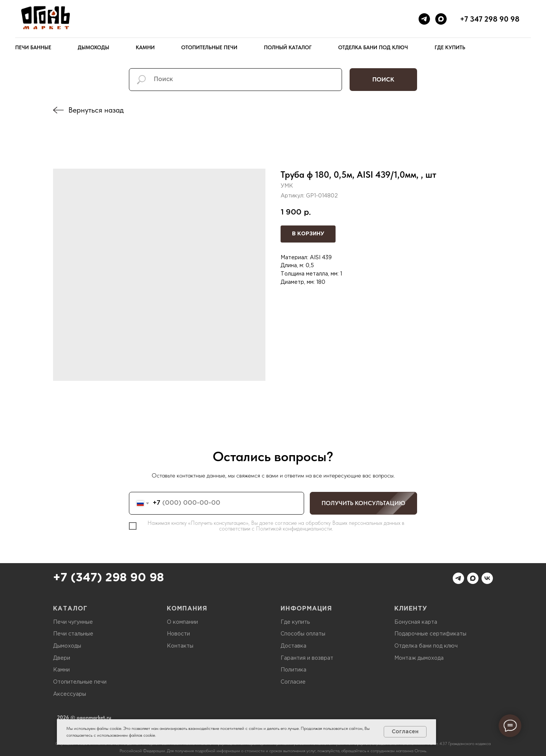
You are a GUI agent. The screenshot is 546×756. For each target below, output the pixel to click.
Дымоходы (93, 47)
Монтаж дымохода (419, 658)
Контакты (180, 646)
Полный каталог (288, 47)
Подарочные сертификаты (430, 634)
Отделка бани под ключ (373, 47)
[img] (58, 110)
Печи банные (33, 47)
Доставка (293, 646)
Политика (293, 670)
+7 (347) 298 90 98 (108, 578)
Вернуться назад (96, 110)
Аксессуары (70, 694)
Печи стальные (73, 634)
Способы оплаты (303, 634)
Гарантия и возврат (307, 658)
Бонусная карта (416, 622)
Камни (145, 47)
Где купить (450, 47)
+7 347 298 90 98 (490, 19)
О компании (182, 622)
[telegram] (424, 19)
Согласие (293, 682)
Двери (62, 658)
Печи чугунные (73, 622)
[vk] (487, 578)
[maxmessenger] (441, 19)
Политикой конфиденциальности (294, 529)
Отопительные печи (209, 47)
